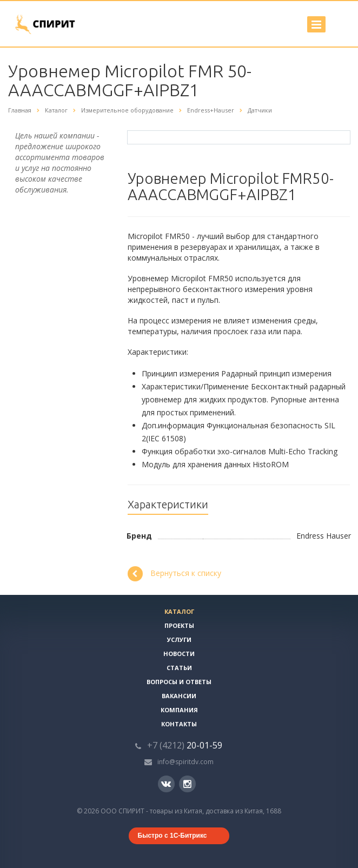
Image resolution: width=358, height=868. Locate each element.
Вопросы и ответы (179, 682)
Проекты (179, 625)
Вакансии (179, 696)
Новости (179, 654)
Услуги (179, 640)
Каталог (179, 611)
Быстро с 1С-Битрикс (173, 836)
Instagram (187, 784)
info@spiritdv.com (185, 762)
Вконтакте (166, 783)
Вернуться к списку (174, 574)
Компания (179, 710)
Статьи (179, 668)
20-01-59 (185, 745)
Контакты (179, 724)
